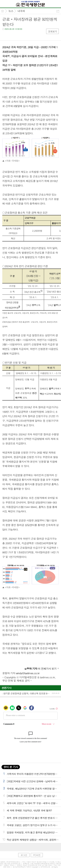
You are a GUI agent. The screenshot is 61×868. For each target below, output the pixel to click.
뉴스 (11, 11)
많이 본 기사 (11, 767)
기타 (23, 35)
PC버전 (37, 855)
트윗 (11, 35)
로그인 (24, 855)
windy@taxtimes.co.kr (28, 673)
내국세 (21, 11)
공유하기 (58, 11)
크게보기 (52, 31)
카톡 (17, 35)
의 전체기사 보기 (40, 669)
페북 (5, 35)
